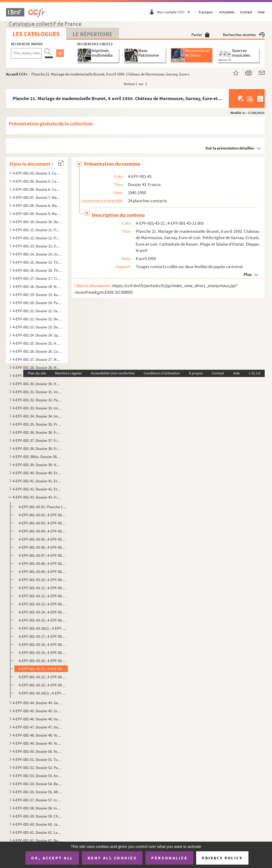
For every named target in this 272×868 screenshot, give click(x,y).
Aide (261, 12)
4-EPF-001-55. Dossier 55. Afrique (37, 792)
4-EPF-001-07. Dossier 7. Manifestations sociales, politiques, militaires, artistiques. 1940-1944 (37, 197)
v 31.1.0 (254, 373)
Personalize (169, 858)
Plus (248, 274)
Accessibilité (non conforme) (113, 373)
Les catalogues (36, 34)
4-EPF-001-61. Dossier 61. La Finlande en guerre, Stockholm (37, 832)
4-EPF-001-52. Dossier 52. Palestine (37, 768)
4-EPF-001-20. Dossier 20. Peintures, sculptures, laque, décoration (37, 303)
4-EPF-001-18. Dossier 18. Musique (37, 287)
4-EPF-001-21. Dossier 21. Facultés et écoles (37, 311)
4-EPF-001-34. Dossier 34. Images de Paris (37, 416)
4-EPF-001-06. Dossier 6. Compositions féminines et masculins (37, 189)
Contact (246, 12)
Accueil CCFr (17, 74)
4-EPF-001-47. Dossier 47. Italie (37, 727)
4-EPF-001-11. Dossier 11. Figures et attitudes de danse (37, 230)
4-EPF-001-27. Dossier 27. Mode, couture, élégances (37, 359)
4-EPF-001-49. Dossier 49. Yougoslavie (37, 743)
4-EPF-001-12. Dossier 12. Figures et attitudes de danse (37, 238)
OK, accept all (52, 858)
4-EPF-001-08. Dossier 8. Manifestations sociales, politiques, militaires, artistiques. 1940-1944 (37, 206)
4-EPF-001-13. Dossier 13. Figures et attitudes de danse (37, 246)
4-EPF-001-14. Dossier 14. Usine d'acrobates (37, 254)
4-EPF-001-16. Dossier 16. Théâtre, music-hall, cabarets (37, 270)
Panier (200, 35)
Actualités (227, 12)
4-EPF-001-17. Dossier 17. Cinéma (37, 278)
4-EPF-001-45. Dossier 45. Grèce (37, 711)
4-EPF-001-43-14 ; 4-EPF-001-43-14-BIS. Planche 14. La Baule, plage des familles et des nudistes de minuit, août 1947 (43, 612)
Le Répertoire (93, 34)
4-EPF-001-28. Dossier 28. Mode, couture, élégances (37, 368)
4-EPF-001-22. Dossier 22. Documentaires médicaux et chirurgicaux (37, 319)
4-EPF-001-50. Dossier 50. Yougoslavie (37, 751)
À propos (206, 12)
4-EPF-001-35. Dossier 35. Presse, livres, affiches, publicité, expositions (37, 424)
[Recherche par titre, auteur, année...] (26, 53)
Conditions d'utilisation (162, 373)
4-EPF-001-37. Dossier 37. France (37, 440)
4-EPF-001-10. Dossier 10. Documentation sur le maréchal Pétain (37, 222)
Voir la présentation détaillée (230, 148)
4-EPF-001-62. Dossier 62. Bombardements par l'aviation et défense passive (37, 840)
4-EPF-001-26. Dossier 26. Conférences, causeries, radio (37, 351)
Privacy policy (222, 858)
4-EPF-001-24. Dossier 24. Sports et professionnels (37, 335)
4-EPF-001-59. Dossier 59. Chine (37, 816)
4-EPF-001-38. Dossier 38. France (37, 449)
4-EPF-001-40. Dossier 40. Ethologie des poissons (37, 473)
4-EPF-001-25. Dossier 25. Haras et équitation (37, 343)
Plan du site (37, 373)
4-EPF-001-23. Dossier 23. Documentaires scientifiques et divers (37, 327)
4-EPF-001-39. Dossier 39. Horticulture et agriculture (37, 465)
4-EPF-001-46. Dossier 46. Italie (37, 719)
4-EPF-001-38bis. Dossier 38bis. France (37, 457)
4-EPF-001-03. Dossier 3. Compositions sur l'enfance (37, 173)
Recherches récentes (244, 35)
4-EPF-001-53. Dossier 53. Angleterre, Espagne (37, 776)
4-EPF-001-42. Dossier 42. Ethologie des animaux (37, 489)
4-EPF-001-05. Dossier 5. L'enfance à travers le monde (37, 181)
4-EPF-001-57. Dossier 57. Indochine (37, 800)
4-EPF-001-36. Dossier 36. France (37, 432)
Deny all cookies (112, 858)
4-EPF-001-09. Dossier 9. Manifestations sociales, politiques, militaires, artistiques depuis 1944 (37, 214)
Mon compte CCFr (175, 12)
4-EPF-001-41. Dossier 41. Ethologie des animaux (37, 481)
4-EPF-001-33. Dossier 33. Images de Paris (37, 408)
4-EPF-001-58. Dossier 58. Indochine (37, 808)
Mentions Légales (68, 373)
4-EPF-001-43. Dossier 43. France (37, 497)
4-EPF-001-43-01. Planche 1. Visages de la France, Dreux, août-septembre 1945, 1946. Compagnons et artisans (43, 507)
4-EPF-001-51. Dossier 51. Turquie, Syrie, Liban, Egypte (37, 759)
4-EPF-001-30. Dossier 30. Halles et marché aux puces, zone (37, 384)
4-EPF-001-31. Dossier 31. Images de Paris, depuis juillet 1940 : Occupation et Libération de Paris (37, 392)
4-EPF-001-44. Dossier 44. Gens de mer (37, 703)
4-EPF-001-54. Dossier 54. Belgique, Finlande (37, 784)
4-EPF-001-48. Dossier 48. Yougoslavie (37, 735)
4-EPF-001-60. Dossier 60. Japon (37, 824)
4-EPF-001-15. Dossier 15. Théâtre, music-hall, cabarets (37, 262)
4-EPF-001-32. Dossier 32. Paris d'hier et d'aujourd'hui (37, 400)
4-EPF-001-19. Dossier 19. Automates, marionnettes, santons (37, 295)
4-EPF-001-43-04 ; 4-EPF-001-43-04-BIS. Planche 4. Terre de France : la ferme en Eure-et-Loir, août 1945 (43, 531)
